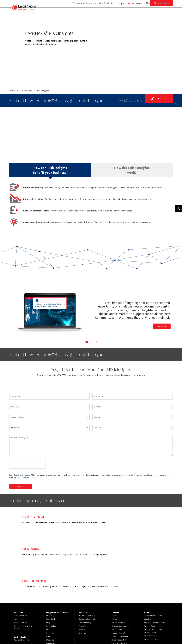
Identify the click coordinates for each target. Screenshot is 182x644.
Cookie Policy (150, 604)
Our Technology (85, 590)
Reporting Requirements (155, 590)
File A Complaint (118, 590)
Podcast (50, 597)
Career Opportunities (120, 604)
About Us (149, 13)
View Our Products (21, 608)
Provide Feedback (119, 611)
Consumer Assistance (121, 594)
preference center (27, 478)
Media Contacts (118, 597)
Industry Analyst (118, 601)
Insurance (18, 587)
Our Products (105, 13)
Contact (164, 13)
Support (115, 587)
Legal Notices (150, 587)
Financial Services (21, 583)
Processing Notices (152, 607)
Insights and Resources (128, 13)
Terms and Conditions (153, 583)
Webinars (50, 608)
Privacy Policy (150, 594)
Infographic (51, 594)
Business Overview (87, 583)
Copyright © (39, 634)
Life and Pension (20, 590)
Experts (82, 597)
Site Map (82, 601)
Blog (48, 590)
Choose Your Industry (80, 13)
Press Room (84, 594)
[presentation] (27, 464)
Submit (21, 486)
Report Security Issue (121, 608)
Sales (114, 583)
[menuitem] (105, 13)
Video (49, 604)
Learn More (162, 326)
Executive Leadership (88, 587)
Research (50, 601)
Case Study (51, 587)
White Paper (51, 611)
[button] (49, 417)
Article (49, 583)
